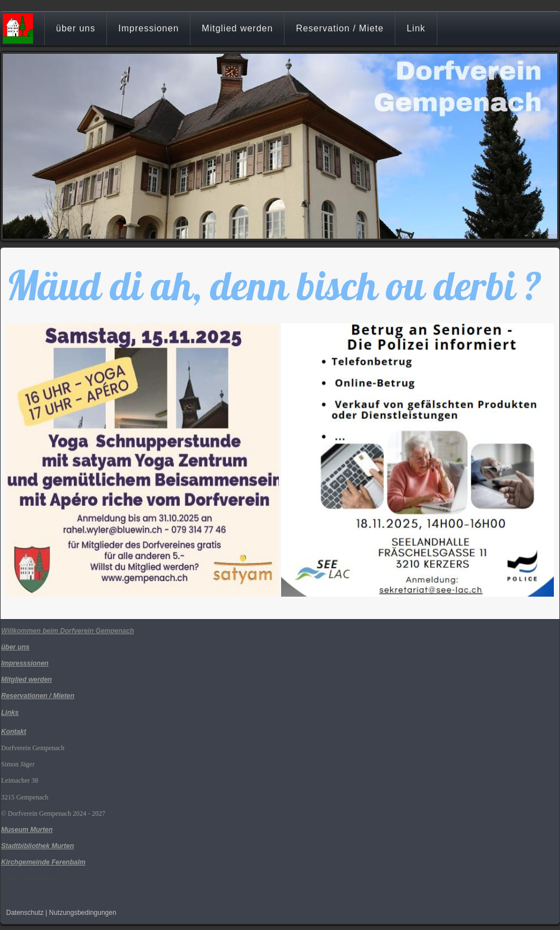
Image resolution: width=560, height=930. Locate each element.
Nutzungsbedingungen (83, 913)
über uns (76, 28)
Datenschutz (25, 913)
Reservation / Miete (340, 28)
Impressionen (148, 28)
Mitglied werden (237, 28)
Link (416, 28)
